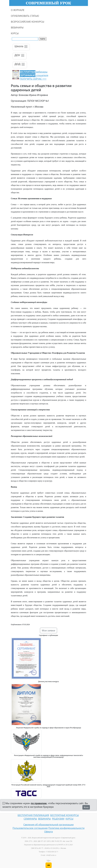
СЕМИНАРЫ (30, 819)
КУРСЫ (15, 33)
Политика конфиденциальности (66, 828)
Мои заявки (49, 630)
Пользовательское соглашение (30, 828)
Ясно (86, 807)
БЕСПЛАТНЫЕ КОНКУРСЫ (65, 815)
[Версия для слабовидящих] (49, 865)
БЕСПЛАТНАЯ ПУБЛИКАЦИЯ (33, 815)
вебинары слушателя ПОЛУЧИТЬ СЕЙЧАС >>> (34, 75)
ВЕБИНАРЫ (17, 28)
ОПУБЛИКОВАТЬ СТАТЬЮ (25, 16)
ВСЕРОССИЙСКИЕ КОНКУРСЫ (28, 22)
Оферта (48, 832)
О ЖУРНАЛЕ (18, 10)
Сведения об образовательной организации (48, 825)
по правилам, (39, 803)
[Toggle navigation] (21, 47)
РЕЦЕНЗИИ (58, 819)
